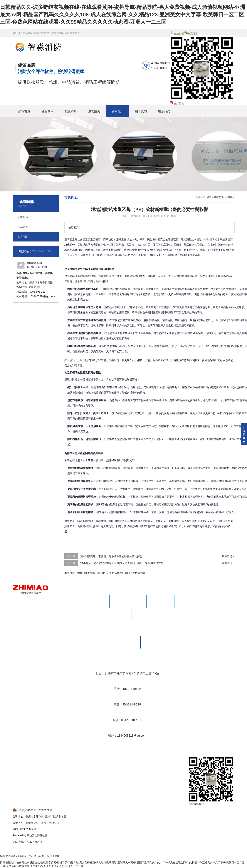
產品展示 (48, 111)
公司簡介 (93, 642)
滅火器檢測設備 (161, 601)
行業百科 (23, 227)
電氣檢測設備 (187, 601)
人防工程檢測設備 (176, 614)
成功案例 (94, 111)
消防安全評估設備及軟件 (90, 601)
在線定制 (177, 103)
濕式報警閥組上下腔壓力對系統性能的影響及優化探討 (111, 556)
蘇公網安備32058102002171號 (32, 810)
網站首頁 (24, 111)
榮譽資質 (112, 642)
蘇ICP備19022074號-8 (26, 829)
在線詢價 (177, 34)
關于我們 (141, 111)
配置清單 (71, 111)
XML (30, 842)
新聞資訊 (117, 111)
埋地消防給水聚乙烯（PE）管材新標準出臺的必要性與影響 (111, 573)
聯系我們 (164, 111)
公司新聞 (23, 217)
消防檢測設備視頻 (156, 642)
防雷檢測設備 (213, 601)
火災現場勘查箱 (146, 614)
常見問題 (23, 237)
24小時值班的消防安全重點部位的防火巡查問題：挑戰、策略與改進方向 (122, 563)
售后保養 (131, 642)
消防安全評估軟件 (37, 835)
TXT (38, 842)
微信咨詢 (202, 67)
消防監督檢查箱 (118, 614)
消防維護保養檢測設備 (128, 601)
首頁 (209, 197)
